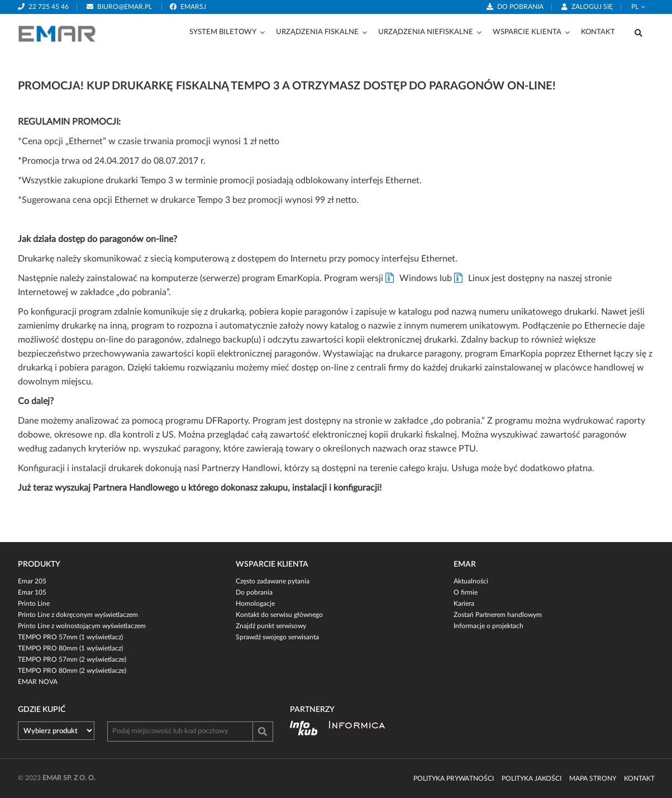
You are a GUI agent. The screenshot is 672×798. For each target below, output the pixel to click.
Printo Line (34, 604)
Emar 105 (32, 592)
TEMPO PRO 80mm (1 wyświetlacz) (70, 648)
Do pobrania (520, 7)
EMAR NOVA (38, 682)
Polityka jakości (532, 778)
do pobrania (143, 292)
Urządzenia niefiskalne (426, 32)
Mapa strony (593, 778)
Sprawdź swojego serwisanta (277, 637)
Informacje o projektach (488, 626)
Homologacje (255, 604)
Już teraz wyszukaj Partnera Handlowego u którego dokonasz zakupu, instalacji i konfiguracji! (200, 488)
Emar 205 (32, 581)
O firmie (466, 592)
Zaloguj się (592, 7)
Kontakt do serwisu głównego (279, 615)
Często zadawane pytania (273, 581)
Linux (479, 278)
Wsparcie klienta (527, 32)
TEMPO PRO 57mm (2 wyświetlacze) (72, 659)
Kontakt (598, 32)
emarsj (193, 7)
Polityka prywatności (454, 778)
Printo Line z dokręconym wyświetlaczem (78, 615)
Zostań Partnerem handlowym (498, 615)
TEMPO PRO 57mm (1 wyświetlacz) (70, 637)
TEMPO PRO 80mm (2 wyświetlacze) (72, 671)
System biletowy (223, 32)
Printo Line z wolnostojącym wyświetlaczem (82, 626)
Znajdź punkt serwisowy (271, 626)
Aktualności (471, 581)
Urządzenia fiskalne (317, 32)
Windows (418, 278)
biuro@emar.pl (125, 7)
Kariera (464, 604)
